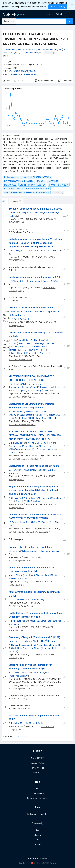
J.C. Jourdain (41, 449)
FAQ (37, 789)
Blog (38, 830)
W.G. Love (13, 673)
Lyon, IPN (28, 575)
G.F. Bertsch (14, 551)
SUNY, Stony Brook (28, 498)
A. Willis (39, 723)
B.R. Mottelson (45, 621)
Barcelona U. (22, 600)
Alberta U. (32, 443)
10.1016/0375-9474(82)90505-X (27, 459)
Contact (37, 845)
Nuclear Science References (23, 74)
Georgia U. (24, 673)
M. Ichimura (43, 498)
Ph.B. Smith (14, 319)
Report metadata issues (37, 798)
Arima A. (20, 501)
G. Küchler (55, 251)
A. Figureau (39, 575)
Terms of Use (37, 773)
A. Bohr (12, 621)
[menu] (57, 14)
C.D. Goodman (51, 213)
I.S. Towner (14, 522)
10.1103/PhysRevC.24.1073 (21, 689)
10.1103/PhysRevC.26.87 (24, 397)
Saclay (40, 600)
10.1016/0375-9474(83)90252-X (36, 532)
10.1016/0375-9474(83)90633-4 (22, 71)
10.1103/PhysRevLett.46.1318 (22, 425)
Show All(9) (49, 53)
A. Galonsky (45, 387)
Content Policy (37, 763)
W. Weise (38, 645)
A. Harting (13, 645)
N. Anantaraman (16, 412)
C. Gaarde (13, 213)
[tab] (11, 201)
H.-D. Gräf (45, 251)
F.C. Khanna (43, 522)
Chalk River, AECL (28, 522)
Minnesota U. (22, 676)
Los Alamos (38, 673)
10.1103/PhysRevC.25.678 (20, 360)
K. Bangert (45, 281)
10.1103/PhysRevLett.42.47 (21, 606)
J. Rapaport (24, 213)
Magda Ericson (16, 575)
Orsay (29, 391)
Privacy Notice (37, 768)
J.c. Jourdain (26, 53)
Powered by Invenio (38, 859)
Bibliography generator (37, 814)
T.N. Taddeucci (37, 213)
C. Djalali (7, 49)
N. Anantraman (28, 470)
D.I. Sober (25, 251)
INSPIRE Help (37, 793)
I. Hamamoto (44, 551)
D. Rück (23, 281)
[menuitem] (48, 14)
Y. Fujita (12, 340)
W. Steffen (35, 251)
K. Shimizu (14, 498)
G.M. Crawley (15, 384)
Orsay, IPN (17, 49)
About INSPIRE (37, 758)
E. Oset (12, 600)
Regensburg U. (26, 645)
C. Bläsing (55, 281)
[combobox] (41, 21)
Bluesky (37, 835)
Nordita (33, 621)
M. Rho (33, 600)
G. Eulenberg (14, 251)
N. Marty (27, 49)
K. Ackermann (33, 281)
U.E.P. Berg (14, 281)
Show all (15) (58, 192)
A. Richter (36, 648)
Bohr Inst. (21, 621)
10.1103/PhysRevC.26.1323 (21, 561)
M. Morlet (47, 49)
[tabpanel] (37, 473)
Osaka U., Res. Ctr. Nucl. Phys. (31, 340)
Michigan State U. (30, 384)
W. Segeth (25, 319)
